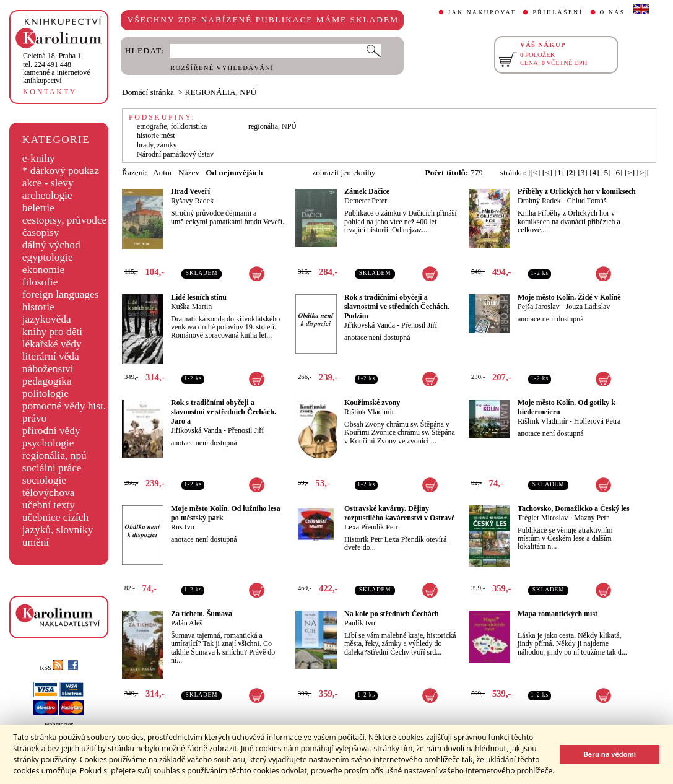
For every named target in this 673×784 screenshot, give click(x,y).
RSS (51, 668)
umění (36, 542)
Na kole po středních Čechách (392, 614)
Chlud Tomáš (587, 201)
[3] (583, 172)
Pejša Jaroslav (539, 307)
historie (38, 307)
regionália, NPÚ (272, 126)
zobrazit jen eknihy (344, 172)
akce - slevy (48, 183)
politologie (46, 394)
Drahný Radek (539, 201)
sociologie (44, 480)
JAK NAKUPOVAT (482, 12)
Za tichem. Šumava (202, 614)
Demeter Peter (366, 201)
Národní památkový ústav (175, 154)
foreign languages (61, 294)
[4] (594, 172)
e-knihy (39, 158)
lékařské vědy (52, 344)
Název (189, 172)
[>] (630, 172)
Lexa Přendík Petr (371, 527)
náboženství (48, 369)
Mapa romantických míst (558, 614)
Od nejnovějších (234, 172)
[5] (606, 172)
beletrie (38, 208)
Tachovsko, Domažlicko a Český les (574, 508)
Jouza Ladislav (588, 307)
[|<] (534, 172)
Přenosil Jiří (419, 325)
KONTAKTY (50, 92)
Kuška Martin (191, 307)
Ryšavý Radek (192, 201)
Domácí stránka (148, 92)
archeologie (47, 195)
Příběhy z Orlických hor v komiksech (577, 191)
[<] (547, 172)
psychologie (48, 443)
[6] (618, 172)
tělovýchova (49, 493)
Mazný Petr (591, 518)
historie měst (156, 136)
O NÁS (613, 12)
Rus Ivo (183, 527)
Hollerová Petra (597, 421)
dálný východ (51, 245)
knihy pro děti (52, 332)
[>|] (643, 172)
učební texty (49, 505)
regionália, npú (54, 455)
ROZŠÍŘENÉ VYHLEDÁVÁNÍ (222, 68)
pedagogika (47, 381)
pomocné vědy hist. (64, 406)
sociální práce (52, 468)
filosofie (40, 282)
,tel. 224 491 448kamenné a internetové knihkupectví (57, 68)
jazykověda (47, 319)
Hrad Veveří (190, 191)
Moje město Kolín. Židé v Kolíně (569, 297)
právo (34, 418)
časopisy (41, 233)
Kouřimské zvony (372, 403)
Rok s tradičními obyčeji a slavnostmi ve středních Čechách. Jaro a (224, 412)
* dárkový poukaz (61, 171)
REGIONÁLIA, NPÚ (221, 92)
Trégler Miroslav (543, 518)
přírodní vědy (51, 431)
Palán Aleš (187, 623)
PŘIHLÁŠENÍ (558, 12)
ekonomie (43, 270)
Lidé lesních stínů (199, 297)
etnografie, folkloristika (172, 126)
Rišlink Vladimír (369, 412)
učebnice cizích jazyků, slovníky (58, 524)
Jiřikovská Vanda (370, 325)
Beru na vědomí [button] (610, 754)
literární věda (51, 356)
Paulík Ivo (360, 623)
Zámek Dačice (367, 191)
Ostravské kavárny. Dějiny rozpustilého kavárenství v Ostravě (400, 513)
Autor (163, 172)
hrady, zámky (157, 145)
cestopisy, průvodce (65, 220)
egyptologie (48, 257)
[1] (559, 172)
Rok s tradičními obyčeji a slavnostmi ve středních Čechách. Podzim (397, 307)
